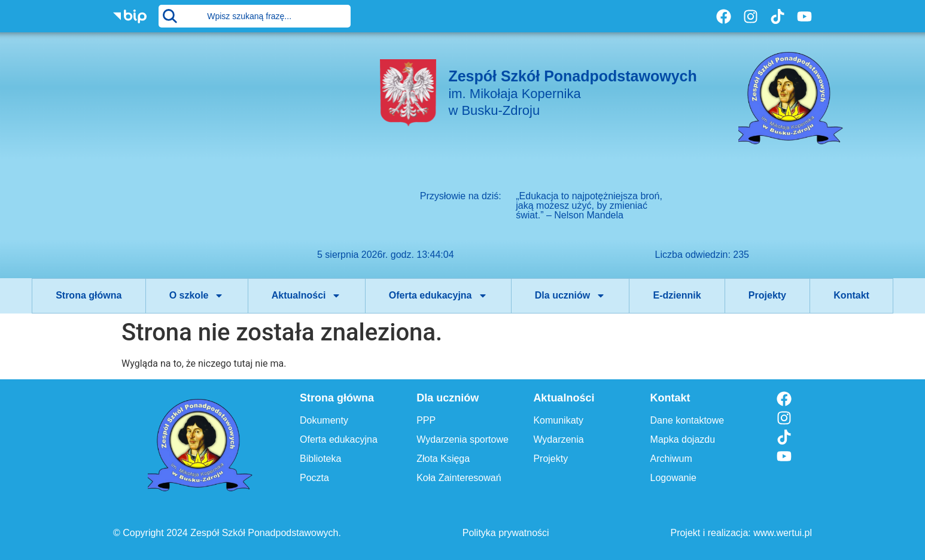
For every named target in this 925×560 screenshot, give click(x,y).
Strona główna (89, 295)
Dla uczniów (570, 296)
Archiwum (671, 459)
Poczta (314, 478)
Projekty (767, 295)
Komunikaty (558, 420)
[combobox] (255, 16)
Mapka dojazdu (683, 439)
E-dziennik (677, 295)
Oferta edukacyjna (438, 296)
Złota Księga (443, 459)
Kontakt (851, 295)
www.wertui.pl (783, 533)
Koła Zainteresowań (459, 478)
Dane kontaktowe (687, 420)
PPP (426, 420)
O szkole (197, 296)
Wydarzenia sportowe (462, 439)
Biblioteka (320, 459)
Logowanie (673, 478)
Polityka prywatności (506, 533)
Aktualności (307, 296)
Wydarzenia (558, 439)
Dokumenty (324, 420)
